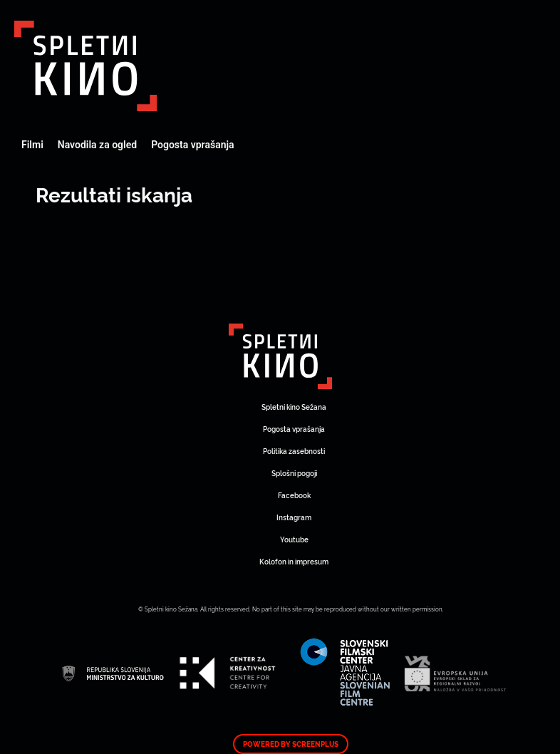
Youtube (294, 539)
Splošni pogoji (294, 473)
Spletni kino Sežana (294, 407)
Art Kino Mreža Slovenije (85, 66)
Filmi (32, 145)
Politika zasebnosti (294, 451)
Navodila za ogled (97, 145)
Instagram (294, 517)
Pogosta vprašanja (192, 145)
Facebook (294, 495)
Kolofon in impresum (294, 561)
